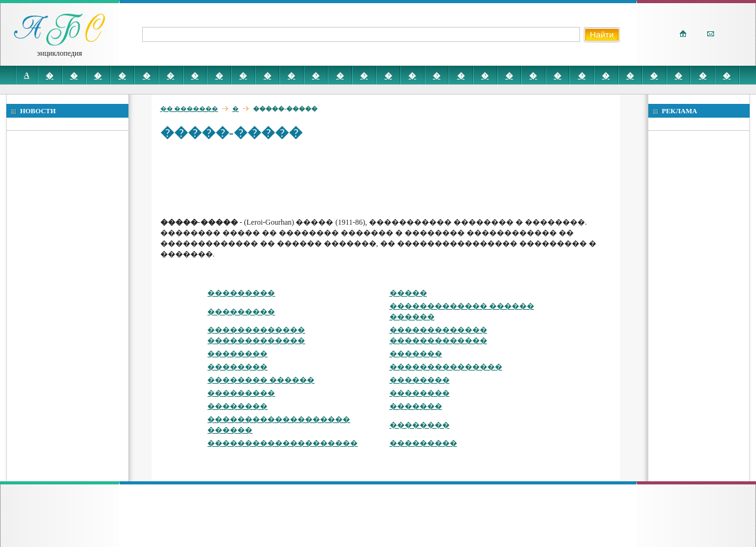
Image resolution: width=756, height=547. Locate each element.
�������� (237, 354)
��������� (241, 293)
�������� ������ (261, 380)
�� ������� (189, 109)
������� (416, 354)
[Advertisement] (388, 178)
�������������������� (282, 443)
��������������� (446, 367)
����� (408, 293)
